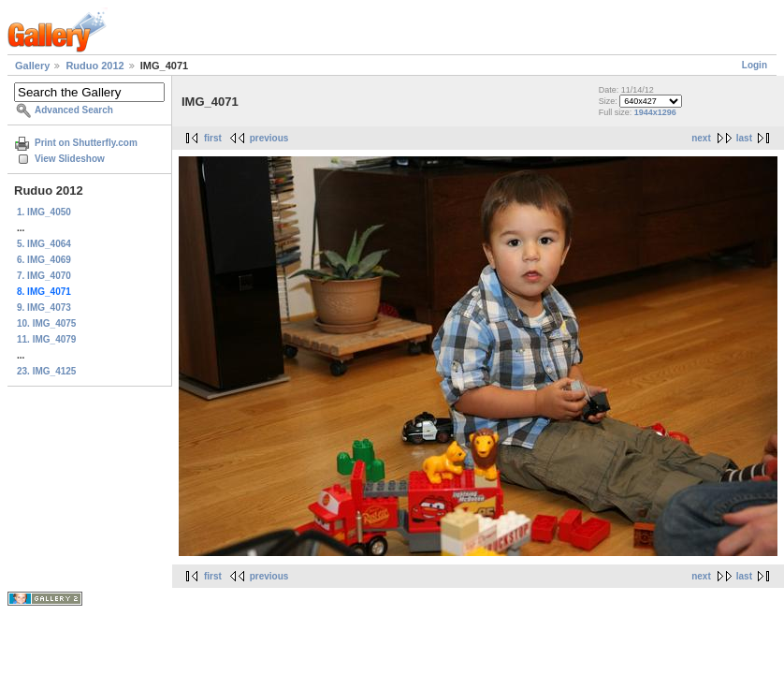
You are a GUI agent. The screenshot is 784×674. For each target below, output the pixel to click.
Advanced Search (74, 110)
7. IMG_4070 (44, 276)
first (213, 138)
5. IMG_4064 (44, 244)
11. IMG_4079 (46, 339)
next (701, 138)
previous (269, 138)
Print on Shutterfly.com (86, 143)
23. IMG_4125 (46, 371)
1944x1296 (655, 112)
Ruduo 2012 (94, 66)
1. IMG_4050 (44, 212)
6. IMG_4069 (44, 260)
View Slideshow (70, 159)
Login (755, 65)
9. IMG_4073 (44, 308)
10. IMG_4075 (46, 323)
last (744, 138)
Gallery (32, 66)
